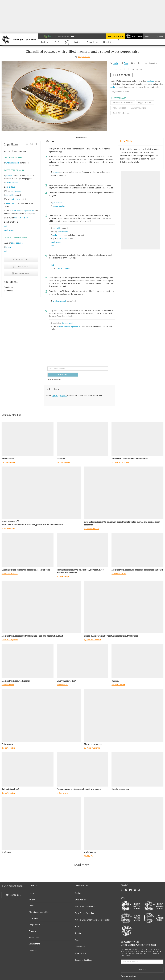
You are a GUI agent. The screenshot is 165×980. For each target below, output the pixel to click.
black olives (15, 199)
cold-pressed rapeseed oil (23, 210)
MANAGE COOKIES (14, 895)
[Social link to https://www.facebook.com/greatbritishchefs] (122, 890)
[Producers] (41, 823)
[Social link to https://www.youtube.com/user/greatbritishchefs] (135, 890)
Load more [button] (81, 865)
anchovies (115, 87)
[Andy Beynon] (124, 823)
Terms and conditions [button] (54, 379)
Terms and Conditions (84, 960)
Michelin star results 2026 (39, 912)
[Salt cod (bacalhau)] (28, 769)
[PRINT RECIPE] (32, 144)
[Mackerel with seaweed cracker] (28, 661)
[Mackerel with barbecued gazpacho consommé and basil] (137, 550)
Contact (78, 893)
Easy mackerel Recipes (123, 102)
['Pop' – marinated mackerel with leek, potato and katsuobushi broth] (41, 493)
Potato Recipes (119, 108)
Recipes (32, 899)
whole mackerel (12, 163)
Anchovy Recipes (139, 108)
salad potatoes (17, 243)
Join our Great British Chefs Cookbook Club (92, 920)
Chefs (31, 906)
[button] (45, 42)
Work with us (80, 900)
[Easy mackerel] (28, 439)
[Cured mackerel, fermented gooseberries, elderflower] (28, 550)
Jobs (77, 940)
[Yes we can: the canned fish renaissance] (137, 439)
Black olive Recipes (121, 113)
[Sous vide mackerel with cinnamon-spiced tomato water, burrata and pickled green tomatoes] (124, 493)
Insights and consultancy (85, 906)
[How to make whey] (137, 769)
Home (31, 893)
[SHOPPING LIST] (36, 144)
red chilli (9, 195)
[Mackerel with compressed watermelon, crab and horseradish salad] (41, 607)
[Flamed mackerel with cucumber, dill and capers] (83, 769)
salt (5, 226)
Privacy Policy (80, 953)
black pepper (9, 230)
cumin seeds (16, 191)
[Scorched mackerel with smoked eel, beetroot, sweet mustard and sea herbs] (83, 550)
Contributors (80, 947)
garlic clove (10, 187)
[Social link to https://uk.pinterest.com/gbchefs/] (126, 890)
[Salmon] (137, 661)
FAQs (77, 927)
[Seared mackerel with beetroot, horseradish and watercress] (124, 607)
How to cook (34, 937)
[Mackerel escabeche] (124, 715)
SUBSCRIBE (63, 375)
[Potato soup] (41, 715)
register (64, 395)
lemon (8, 247)
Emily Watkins (84, 57)
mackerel (151, 81)
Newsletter (33, 950)
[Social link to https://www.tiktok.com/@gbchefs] (139, 890)
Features (32, 931)
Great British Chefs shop (85, 913)
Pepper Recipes (145, 102)
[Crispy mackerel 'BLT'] (83, 661)
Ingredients (33, 918)
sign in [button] (55, 395)
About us (79, 933)
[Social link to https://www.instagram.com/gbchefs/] (131, 890)
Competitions (34, 944)
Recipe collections (36, 925)
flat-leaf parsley (21, 218)
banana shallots (12, 183)
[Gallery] (54, 96)
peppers (9, 175)
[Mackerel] (83, 439)
